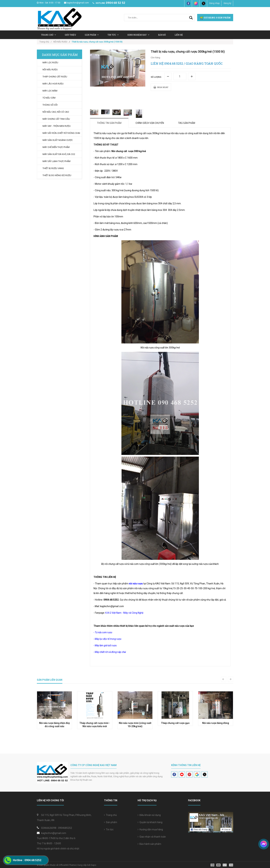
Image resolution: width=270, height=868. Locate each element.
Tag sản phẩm (187, 123)
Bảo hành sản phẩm (149, 844)
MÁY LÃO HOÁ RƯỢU (53, 84)
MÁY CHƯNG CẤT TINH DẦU (56, 119)
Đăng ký (227, 3)
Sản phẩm (111, 822)
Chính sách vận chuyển (150, 123)
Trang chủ (110, 815)
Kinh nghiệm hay (138, 35)
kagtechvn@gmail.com (76, 3)
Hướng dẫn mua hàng (150, 829)
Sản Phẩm (92, 35)
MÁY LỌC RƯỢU (50, 63)
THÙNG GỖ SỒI (50, 105)
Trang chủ (48, 35)
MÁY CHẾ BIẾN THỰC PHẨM (56, 147)
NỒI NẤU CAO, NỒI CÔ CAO (56, 112)
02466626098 (49, 828)
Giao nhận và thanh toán (152, 837)
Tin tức (109, 829)
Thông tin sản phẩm (109, 123)
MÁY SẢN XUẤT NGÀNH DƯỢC (58, 140)
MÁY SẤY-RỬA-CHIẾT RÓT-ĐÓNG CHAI (61, 133)
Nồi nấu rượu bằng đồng (216, 723)
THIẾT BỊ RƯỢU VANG (53, 168)
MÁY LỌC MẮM (50, 91)
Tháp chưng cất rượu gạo (175, 723)
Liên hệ (179, 35)
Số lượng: (156, 77)
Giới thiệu (70, 35)
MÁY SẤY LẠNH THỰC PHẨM (56, 161)
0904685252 (65, 828)
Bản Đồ (162, 35)
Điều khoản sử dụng (149, 815)
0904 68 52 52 (116, 3)
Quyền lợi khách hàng (150, 822)
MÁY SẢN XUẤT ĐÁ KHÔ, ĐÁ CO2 (59, 154)
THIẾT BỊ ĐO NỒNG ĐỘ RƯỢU (57, 175)
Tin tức (113, 35)
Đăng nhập (214, 3)
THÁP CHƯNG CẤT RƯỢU (55, 77)
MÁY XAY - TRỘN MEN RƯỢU (57, 126)
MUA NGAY (161, 87)
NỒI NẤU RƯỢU (60, 42)
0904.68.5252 (174, 63)
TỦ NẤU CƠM (49, 98)
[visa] (222, 865)
